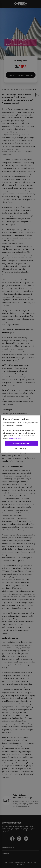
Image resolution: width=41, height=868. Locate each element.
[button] (20, 448)
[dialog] (20, 434)
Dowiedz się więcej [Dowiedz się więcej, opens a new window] (15, 438)
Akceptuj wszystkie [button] (21, 443)
